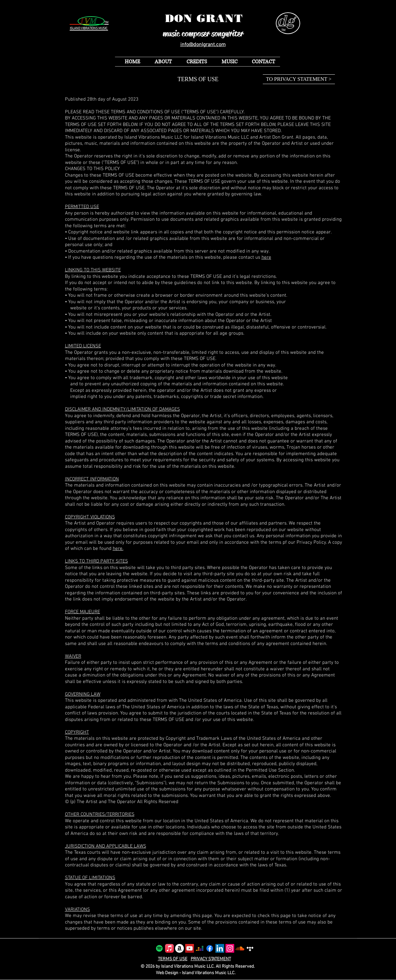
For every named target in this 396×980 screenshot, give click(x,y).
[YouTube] (190, 948)
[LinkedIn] (220, 948)
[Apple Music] (169, 948)
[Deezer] (200, 948)
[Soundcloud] (240, 948)
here (266, 257)
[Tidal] (250, 948)
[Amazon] (179, 948)
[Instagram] (230, 948)
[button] (227, 62)
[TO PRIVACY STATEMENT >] (299, 79)
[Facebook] (210, 948)
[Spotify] (159, 948)
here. (118, 549)
